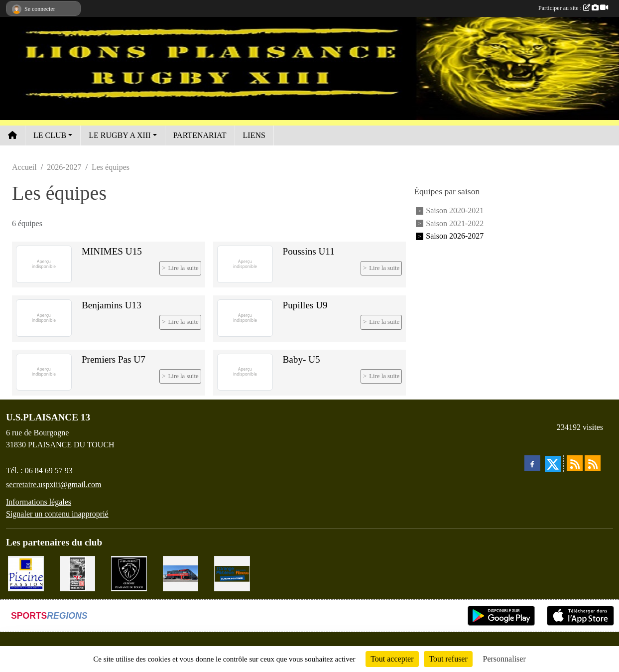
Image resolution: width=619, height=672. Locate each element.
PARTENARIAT (200, 135)
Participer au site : (573, 8)
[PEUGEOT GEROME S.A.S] (129, 573)
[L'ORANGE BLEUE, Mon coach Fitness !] (232, 573)
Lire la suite (184, 268)
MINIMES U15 (112, 251)
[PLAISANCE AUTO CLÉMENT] (78, 573)
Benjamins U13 (112, 305)
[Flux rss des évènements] (593, 463)
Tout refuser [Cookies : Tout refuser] (448, 659)
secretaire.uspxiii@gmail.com (54, 484)
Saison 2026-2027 (455, 236)
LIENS (254, 135)
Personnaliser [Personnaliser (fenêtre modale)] (504, 659)
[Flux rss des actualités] (575, 463)
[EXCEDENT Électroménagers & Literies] (181, 573)
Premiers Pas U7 (114, 359)
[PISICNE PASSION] (26, 573)
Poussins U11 (309, 251)
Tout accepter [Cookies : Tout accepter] (392, 659)
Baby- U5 (302, 359)
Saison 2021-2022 (455, 223)
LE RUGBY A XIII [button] (120, 135)
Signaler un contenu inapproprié (57, 514)
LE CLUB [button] (50, 135)
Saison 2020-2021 (455, 211)
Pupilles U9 (305, 305)
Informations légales (39, 502)
